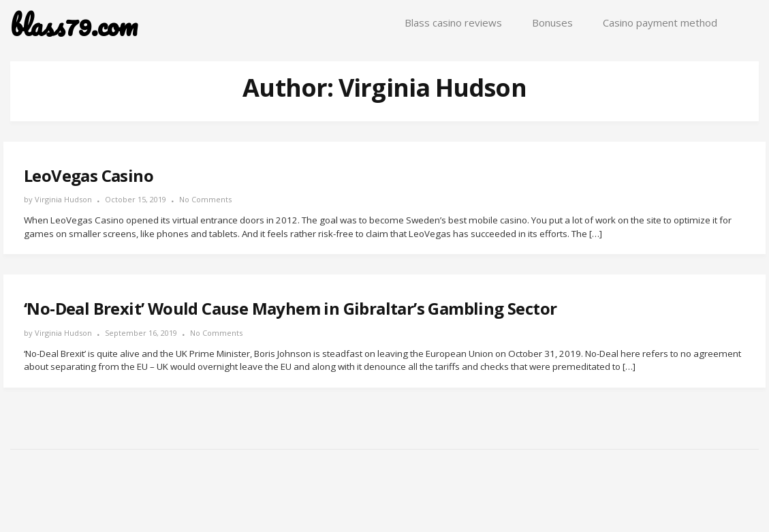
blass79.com (74, 26)
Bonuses (552, 22)
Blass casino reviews (453, 22)
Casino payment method (660, 22)
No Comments (205, 199)
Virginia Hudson (63, 199)
